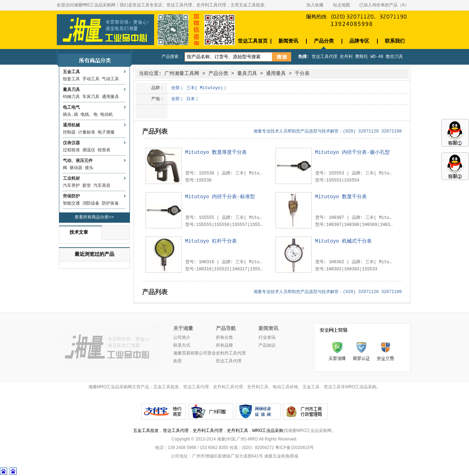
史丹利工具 (238, 431)
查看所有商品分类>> (94, 217)
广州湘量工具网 (182, 74)
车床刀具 (91, 97)
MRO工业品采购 (268, 431)
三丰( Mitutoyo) (205, 88)
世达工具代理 (325, 57)
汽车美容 (102, 186)
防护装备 (110, 204)
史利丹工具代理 (231, 353)
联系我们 (395, 41)
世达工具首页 (253, 41)
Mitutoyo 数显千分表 (341, 197)
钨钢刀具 (71, 97)
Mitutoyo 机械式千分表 (344, 241)
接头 (89, 168)
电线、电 (89, 115)
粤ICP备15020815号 (295, 448)
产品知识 (267, 346)
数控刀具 (394, 57)
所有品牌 (224, 346)
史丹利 (346, 57)
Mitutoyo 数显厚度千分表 (216, 152)
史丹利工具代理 (208, 431)
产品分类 (324, 41)
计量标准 (87, 132)
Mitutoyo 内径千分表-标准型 (220, 197)
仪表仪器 (71, 143)
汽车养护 (71, 186)
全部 (175, 88)
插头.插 (70, 115)
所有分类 (224, 338)
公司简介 (182, 338)
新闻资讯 (288, 41)
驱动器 (76, 168)
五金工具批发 (146, 431)
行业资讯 (267, 338)
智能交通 (71, 204)
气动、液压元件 (78, 161)
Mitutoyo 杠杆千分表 (211, 241)
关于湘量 (183, 329)
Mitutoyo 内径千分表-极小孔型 (353, 152)
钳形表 (104, 150)
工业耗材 (71, 179)
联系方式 (182, 346)
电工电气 (71, 108)
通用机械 (71, 125)
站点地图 (342, 5)
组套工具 (71, 79)
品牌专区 (359, 41)
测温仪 (89, 150)
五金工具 (71, 72)
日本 (191, 99)
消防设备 (91, 204)
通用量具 (110, 97)
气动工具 (110, 79)
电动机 (107, 115)
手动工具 (91, 79)
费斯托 (361, 57)
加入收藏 (315, 5)
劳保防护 (71, 196)
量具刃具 (71, 90)
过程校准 (71, 150)
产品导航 (226, 329)
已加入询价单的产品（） (384, 5)
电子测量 (106, 132)
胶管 (87, 186)
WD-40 (377, 57)
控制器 (69, 132)
